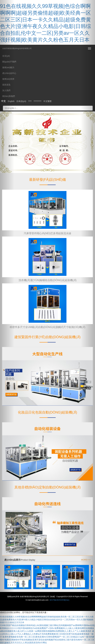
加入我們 (6, 90)
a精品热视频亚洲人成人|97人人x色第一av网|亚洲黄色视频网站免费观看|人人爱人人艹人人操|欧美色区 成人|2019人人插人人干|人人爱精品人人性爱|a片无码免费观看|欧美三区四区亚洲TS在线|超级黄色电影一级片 (47, 634)
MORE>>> (86, 560)
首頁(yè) (6, 56)
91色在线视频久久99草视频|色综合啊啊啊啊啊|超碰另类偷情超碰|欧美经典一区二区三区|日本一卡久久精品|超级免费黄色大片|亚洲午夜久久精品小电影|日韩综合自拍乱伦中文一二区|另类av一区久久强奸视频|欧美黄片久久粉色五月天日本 (47, 620)
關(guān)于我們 (9, 62)
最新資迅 (6, 85)
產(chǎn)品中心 (9, 73)
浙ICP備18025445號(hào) (59, 600)
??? (30, 101)
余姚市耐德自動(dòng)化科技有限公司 (17, 48)
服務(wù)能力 (8, 67)
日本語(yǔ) (21, 101)
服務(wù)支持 (8, 79)
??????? (38, 101)
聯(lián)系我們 (9, 96)
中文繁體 (47, 101)
